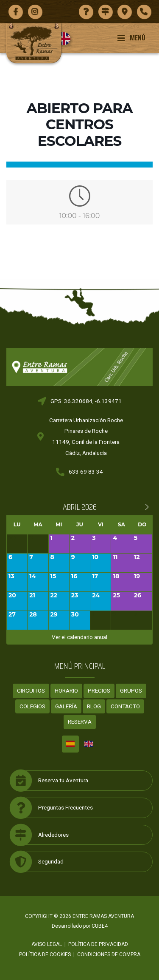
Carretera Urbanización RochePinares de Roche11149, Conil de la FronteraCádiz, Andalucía (86, 436)
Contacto (125, 706)
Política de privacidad (98, 944)
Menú (131, 38)
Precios (99, 690)
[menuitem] (67, 39)
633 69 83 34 (86, 472)
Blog (94, 706)
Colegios (32, 706)
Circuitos (31, 690)
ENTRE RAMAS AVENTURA (103, 916)
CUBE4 (100, 926)
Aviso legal (47, 944)
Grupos (131, 690)
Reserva (80, 722)
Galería (66, 706)
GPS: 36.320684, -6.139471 (86, 401)
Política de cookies (45, 954)
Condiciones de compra (109, 954)
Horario (66, 690)
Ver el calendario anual (79, 637)
